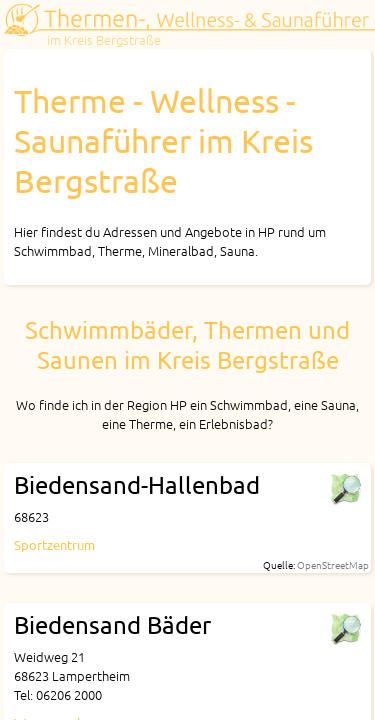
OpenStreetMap (333, 564)
